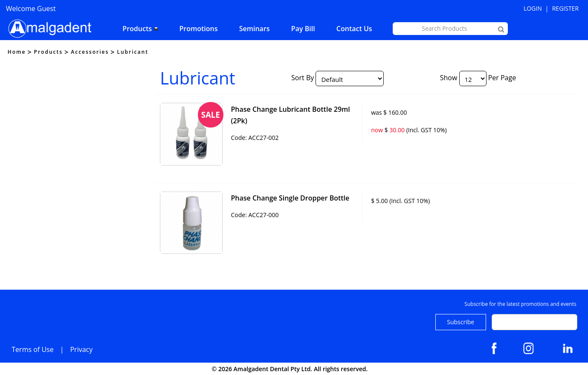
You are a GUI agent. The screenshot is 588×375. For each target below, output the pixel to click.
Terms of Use (32, 349)
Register (565, 8)
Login (533, 8)
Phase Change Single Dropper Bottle (290, 198)
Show (449, 78)
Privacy (81, 349)
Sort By (303, 78)
